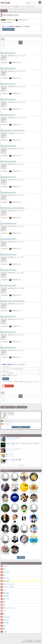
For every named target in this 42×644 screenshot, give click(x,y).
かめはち (15, 503)
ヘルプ (35, 640)
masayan (24, 544)
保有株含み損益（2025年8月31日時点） (14, 130)
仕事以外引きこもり (23, 20)
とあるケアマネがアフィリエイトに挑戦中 (5, 554)
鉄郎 (5, 492)
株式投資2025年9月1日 (9, 115)
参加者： (11, 415)
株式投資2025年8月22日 (9, 223)
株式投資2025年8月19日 (9, 270)
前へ (4, 43)
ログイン (6, 379)
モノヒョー (24, 492)
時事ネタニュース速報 (34, 502)
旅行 (4, 614)
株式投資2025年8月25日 (9, 192)
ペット (5, 590)
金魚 (5, 524)
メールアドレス (6, 367)
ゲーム (5, 611)
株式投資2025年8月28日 (9, 161)
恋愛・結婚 (6, 581)
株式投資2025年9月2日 (9, 99)
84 (37, 43)
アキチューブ (24, 503)
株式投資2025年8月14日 (9, 332)
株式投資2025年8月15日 (9, 317)
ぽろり (5, 544)
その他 (5, 632)
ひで (24, 524)
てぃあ (15, 534)
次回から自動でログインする (10, 376)
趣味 (4, 602)
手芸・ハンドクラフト (9, 608)
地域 (4, 626)
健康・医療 (6, 593)
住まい (5, 569)
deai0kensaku (5, 503)
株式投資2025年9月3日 (9, 84)
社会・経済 (6, 596)
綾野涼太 (24, 482)
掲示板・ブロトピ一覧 (9, 407)
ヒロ (15, 555)
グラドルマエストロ (15, 544)
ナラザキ (5, 513)
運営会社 (39, 640)
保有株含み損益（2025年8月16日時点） (14, 301)
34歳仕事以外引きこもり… (14, 56)
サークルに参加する (8, 29)
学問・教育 (6, 623)
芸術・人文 (6, 620)
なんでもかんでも (7, 421)
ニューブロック (15, 513)
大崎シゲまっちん (15, 524)
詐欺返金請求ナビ (5, 534)
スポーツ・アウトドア (9, 584)
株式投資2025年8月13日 (9, 348)
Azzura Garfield (15, 482)
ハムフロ (34, 544)
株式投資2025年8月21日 (9, 239)
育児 (4, 575)
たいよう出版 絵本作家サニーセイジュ (34, 492)
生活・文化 (6, 572)
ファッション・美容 (8, 587)
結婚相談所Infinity (15, 492)
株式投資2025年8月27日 (9, 177)
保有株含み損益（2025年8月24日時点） (14, 208)
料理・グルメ (6, 578)
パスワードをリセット (28, 381)
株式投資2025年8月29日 (9, 146)
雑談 (4, 629)
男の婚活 (11, 413)
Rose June (5, 482)
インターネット (7, 617)
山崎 (34, 534)
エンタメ (5, 566)
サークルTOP (22, 407)
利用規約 (30, 640)
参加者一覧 (21, 557)
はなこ (24, 534)
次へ (4, 47)
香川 (34, 513)
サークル (25, 640)
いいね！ (5, 62)
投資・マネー (6, 599)
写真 (4, 605)
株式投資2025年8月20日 (9, 255)
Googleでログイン (8, 386)
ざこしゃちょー (34, 524)
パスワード (5, 371)
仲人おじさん (34, 482)
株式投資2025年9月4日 (9, 68)
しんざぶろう (24, 513)
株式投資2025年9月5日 (9, 53)
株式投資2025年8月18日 (9, 286)
